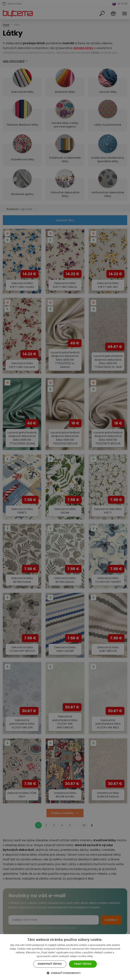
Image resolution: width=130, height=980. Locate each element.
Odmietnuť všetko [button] (50, 964)
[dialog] (65, 490)
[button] (65, 973)
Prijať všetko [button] (83, 964)
